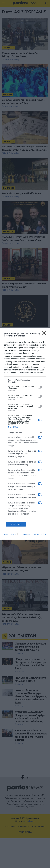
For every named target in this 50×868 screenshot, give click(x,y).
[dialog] (25, 434)
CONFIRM (16, 524)
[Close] (45, 334)
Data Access (25, 535)
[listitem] (25, 381)
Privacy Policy (40, 535)
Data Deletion (10, 535)
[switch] (40, 387)
